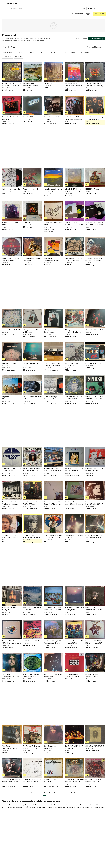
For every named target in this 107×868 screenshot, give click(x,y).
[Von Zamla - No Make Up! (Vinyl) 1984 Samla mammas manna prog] (74, 490)
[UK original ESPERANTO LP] (12, 318)
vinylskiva (8, 807)
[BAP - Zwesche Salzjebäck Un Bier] (33, 385)
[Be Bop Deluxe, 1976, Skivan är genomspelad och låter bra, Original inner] (74, 105)
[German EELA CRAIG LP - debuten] (12, 352)
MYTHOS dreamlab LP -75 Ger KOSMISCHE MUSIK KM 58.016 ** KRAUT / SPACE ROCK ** (74, 470)
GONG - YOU (28, 222)
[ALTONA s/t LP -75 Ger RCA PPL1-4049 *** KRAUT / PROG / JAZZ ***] (53, 457)
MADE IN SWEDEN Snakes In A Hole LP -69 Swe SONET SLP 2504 (32, 470)
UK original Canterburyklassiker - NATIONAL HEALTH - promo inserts (53, 331)
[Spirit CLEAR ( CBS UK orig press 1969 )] (53, 663)
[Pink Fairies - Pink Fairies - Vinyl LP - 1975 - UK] (33, 735)
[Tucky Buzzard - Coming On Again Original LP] (95, 105)
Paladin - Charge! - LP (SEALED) (31, 190)
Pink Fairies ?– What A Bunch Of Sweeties (93, 781)
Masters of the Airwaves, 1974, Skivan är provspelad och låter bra (12, 642)
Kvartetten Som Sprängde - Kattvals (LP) (32, 259)
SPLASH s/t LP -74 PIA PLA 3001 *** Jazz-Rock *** (95, 398)
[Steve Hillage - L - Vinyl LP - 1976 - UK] (74, 524)
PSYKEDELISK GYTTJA (31, 641)
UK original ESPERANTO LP (12, 330)
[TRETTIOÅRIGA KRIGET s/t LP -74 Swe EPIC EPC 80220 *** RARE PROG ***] (12, 457)
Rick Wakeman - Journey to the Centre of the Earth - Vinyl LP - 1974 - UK (74, 781)
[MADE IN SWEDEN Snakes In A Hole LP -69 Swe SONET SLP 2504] (33, 457)
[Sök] (84, 8)
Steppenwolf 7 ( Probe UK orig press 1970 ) (74, 642)
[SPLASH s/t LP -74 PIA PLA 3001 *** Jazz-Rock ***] (95, 385)
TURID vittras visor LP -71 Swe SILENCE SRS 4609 (74, 398)
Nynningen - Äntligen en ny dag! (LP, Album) (74, 609)
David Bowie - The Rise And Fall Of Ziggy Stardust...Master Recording (31, 503)
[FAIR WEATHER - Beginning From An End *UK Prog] (74, 177)
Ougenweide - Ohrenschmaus (7, 398)
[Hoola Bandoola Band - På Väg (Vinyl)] (53, 768)
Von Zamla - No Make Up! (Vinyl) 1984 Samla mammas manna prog (74, 503)
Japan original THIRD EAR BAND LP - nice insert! (74, 259)
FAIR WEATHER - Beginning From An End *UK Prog (74, 190)
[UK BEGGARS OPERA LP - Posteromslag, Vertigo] (95, 247)
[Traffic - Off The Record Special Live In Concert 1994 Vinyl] (12, 768)
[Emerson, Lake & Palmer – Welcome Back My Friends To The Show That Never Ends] (53, 352)
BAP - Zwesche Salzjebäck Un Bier (32, 398)
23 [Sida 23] (66, 793)
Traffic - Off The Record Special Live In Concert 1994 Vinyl (11, 781)
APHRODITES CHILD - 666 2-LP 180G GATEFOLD (74, 675)
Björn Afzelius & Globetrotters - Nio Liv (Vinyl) (94, 609)
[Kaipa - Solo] (53, 72)
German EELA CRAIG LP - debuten (11, 364)
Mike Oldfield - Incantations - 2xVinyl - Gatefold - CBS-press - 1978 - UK (10, 747)
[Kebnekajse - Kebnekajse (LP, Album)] (33, 596)
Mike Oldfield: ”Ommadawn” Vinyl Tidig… (11, 675)
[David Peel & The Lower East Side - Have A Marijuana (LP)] (12, 247)
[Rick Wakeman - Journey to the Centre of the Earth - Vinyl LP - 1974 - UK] (74, 768)
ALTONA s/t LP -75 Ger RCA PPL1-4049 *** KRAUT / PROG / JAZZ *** (53, 470)
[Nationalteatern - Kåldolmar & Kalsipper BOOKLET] (33, 72)
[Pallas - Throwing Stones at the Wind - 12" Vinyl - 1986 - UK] (95, 524)
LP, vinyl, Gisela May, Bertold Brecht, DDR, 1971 (95, 503)
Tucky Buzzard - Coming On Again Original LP (94, 118)
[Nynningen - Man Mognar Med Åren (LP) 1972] (95, 457)
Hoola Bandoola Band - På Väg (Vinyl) (53, 781)
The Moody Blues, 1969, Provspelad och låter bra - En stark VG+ (53, 642)
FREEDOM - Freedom (93, 189)
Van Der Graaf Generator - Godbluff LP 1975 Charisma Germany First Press (95, 224)
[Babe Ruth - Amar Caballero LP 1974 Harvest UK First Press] (74, 211)
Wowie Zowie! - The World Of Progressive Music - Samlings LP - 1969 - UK (53, 536)
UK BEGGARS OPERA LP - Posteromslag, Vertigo (94, 259)
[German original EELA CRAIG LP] (33, 352)
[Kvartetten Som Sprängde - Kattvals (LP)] (33, 247)
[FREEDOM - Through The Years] (12, 211)
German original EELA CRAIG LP (30, 364)
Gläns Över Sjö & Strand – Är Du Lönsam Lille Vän (32, 781)
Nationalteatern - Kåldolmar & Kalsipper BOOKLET (31, 85)
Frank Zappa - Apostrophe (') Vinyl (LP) (12, 609)
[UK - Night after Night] (95, 352)
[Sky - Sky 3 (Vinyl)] (33, 105)
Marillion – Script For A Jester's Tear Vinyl (93, 675)
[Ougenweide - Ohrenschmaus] (12, 385)
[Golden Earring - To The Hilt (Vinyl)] (53, 105)
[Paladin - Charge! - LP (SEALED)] (33, 177)
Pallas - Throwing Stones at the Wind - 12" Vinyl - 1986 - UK (94, 536)
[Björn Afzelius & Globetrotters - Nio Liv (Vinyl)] (95, 596)
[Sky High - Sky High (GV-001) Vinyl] (12, 105)
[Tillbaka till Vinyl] (3, 47)
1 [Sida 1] (45, 793)
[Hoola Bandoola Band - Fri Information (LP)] (53, 177)
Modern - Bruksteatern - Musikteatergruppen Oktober (11, 503)
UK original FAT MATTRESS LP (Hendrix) (32, 331)
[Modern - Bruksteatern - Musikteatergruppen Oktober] (12, 490)
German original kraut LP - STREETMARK (74, 364)
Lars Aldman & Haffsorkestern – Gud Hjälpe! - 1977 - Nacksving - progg (53, 259)
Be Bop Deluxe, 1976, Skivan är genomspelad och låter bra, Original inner (74, 118)
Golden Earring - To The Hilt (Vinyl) (52, 118)
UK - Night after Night (93, 363)
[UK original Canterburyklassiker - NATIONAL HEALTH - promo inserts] (53, 318)
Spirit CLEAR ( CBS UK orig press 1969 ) (53, 675)
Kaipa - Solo (48, 83)
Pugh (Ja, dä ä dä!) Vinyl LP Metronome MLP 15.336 (12, 84)
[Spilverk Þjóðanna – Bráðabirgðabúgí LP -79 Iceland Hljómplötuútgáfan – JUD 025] (33, 524)
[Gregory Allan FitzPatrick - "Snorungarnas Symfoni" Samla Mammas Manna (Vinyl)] (53, 596)
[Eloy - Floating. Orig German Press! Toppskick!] (74, 72)
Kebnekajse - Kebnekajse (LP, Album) (32, 609)
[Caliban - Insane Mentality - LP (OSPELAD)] (12, 177)
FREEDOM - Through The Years (11, 224)
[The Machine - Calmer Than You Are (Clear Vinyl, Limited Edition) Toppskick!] (95, 72)
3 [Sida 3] (54, 793)
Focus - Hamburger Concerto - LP (51, 398)
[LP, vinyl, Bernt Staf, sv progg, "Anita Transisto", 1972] (12, 524)
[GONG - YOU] (33, 211)
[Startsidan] (12, 3)
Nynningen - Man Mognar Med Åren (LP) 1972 (94, 470)
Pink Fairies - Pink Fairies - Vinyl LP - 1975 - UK (32, 747)
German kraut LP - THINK (94, 330)
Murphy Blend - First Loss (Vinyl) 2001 (53, 224)
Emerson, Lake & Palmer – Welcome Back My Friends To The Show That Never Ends (53, 365)
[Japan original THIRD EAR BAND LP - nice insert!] (74, 247)
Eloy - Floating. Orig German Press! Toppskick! (74, 84)
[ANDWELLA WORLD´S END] (95, 735)
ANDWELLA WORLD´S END (95, 746)
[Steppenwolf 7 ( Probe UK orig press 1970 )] (74, 629)
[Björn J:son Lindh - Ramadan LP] (53, 735)
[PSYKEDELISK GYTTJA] (33, 629)
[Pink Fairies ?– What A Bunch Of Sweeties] (95, 768)
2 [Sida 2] (49, 793)
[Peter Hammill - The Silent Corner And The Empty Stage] (53, 490)
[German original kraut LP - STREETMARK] (74, 352)
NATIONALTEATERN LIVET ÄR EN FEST (74, 747)
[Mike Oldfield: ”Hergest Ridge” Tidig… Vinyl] (33, 663)
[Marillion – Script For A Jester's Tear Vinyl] (95, 663)
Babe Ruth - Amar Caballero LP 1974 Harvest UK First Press (74, 224)
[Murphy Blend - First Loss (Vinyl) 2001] (53, 211)
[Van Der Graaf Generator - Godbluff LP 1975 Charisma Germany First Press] (95, 211)
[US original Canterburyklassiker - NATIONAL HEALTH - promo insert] (74, 318)
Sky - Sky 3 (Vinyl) (29, 117)
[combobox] (48, 9)
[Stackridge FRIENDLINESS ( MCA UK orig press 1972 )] (95, 629)
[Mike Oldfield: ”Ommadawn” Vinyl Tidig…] (12, 663)
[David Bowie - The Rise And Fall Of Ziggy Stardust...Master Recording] (33, 490)
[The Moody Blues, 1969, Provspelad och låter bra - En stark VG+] (53, 629)
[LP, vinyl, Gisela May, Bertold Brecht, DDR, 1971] (95, 490)
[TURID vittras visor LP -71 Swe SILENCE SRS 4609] (74, 385)
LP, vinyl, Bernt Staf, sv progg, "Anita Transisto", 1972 (11, 536)
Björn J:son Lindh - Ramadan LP (50, 747)
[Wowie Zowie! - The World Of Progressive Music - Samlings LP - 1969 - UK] (53, 524)
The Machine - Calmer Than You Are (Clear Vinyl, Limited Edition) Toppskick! (95, 85)
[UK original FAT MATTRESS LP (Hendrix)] (33, 318)
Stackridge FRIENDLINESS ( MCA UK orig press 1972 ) (95, 642)
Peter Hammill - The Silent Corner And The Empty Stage (53, 503)
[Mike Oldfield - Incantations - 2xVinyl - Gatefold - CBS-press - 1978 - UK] (12, 735)
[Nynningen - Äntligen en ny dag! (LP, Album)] (74, 596)
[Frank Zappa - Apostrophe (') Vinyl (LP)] (12, 596)
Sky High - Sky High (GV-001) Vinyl (11, 118)
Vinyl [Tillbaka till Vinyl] (7, 47)
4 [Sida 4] (59, 793)
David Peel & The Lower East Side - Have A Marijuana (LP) (11, 259)
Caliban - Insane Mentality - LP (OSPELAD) (12, 190)
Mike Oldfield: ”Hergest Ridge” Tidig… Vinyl (31, 675)
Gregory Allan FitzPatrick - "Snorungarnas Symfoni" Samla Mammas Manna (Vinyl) (53, 609)
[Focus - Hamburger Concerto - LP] (53, 385)
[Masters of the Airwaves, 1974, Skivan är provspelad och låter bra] (12, 629)
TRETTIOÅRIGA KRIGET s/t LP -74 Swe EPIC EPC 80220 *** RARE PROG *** (12, 470)
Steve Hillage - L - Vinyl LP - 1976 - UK (74, 536)
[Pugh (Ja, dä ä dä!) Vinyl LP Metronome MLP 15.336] (12, 72)
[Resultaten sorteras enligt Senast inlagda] (95, 47)
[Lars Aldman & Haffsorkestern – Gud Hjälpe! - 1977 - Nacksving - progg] (53, 247)
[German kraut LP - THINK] (95, 318)
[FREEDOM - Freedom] (95, 177)
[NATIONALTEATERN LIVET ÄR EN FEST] (74, 735)
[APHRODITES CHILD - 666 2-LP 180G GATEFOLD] (74, 663)
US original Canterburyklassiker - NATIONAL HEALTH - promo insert (74, 331)
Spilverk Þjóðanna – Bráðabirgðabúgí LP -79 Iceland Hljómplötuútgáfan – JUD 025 (32, 536)
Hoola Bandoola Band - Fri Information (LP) (53, 190)
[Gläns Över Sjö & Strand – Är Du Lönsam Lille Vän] (33, 768)
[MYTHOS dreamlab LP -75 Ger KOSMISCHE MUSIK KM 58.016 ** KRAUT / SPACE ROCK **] (74, 457)
